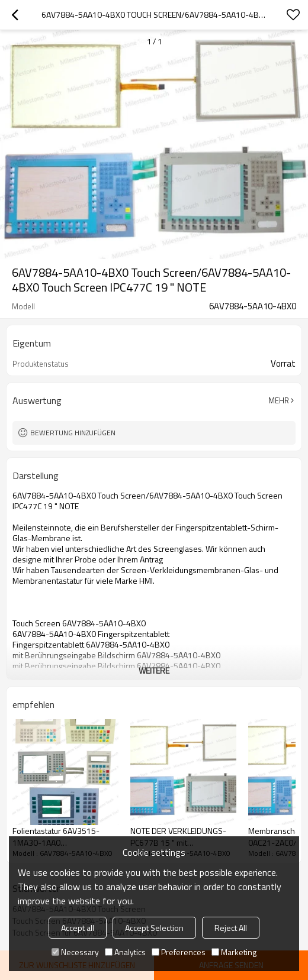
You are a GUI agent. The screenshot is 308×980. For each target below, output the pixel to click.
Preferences (179, 952)
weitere (154, 670)
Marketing (234, 952)
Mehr (279, 400)
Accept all (78, 928)
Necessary (75, 952)
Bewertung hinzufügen (73, 433)
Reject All (231, 928)
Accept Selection (154, 928)
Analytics (125, 952)
